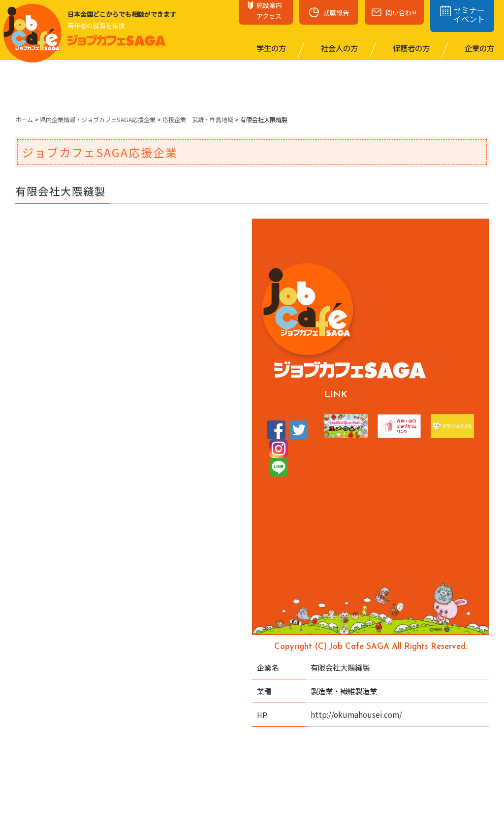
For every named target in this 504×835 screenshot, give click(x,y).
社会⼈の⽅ (339, 48)
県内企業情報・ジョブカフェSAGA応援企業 (98, 120)
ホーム (24, 120)
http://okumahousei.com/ (356, 714)
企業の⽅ (479, 48)
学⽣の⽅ (270, 48)
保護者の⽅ (410, 48)
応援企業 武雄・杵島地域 (198, 120)
